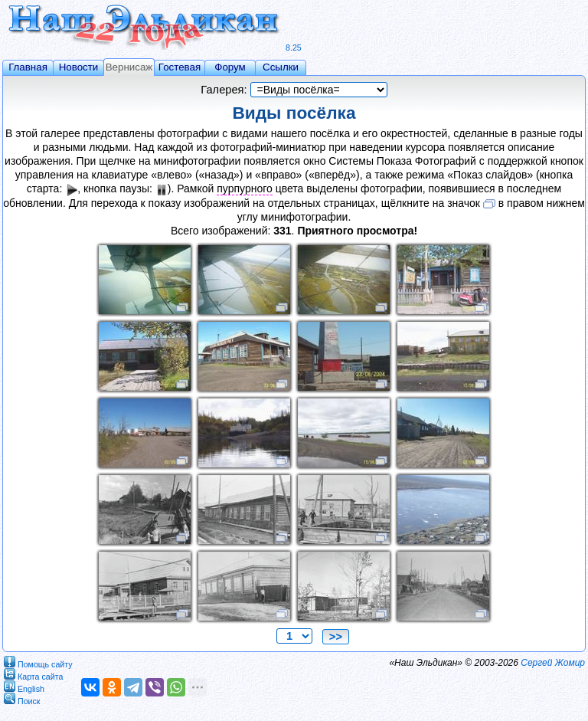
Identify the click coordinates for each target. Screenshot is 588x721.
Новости (79, 67)
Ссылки (281, 67)
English (24, 686)
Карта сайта (33, 674)
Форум (230, 67)
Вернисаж (129, 67)
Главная (28, 67)
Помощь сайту (38, 662)
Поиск (22, 698)
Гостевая (180, 67)
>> (336, 637)
